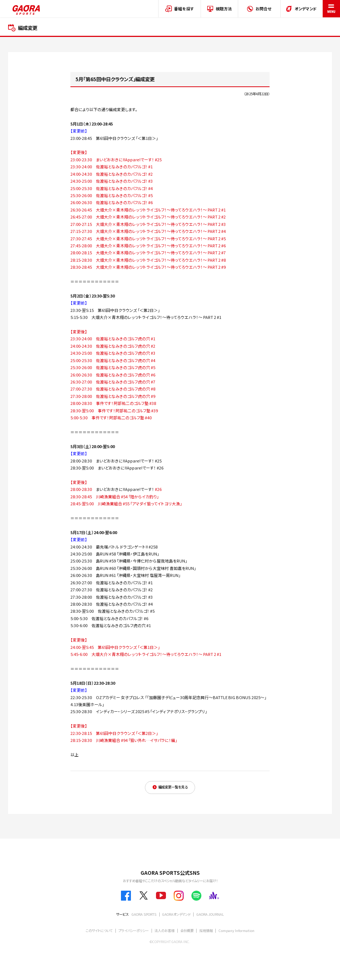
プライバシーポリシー (133, 931)
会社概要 (187, 931)
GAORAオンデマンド (176, 914)
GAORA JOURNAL (210, 914)
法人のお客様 (164, 931)
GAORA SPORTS (144, 914)
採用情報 (206, 931)
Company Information (237, 931)
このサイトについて (99, 931)
